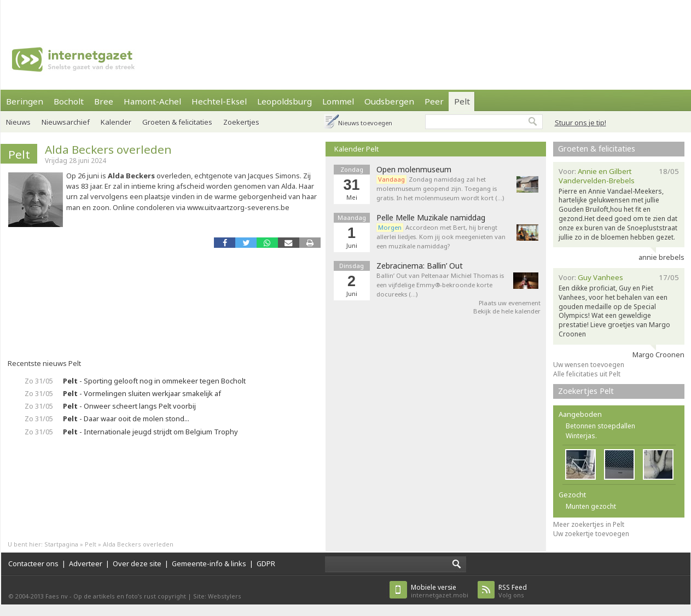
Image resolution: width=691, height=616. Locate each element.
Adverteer (86, 563)
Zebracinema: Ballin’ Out (420, 266)
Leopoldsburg (284, 101)
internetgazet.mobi (440, 591)
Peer (434, 101)
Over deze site (137, 563)
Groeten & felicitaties (177, 122)
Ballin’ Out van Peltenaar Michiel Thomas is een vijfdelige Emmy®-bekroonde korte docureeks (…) (440, 285)
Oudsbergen (389, 101)
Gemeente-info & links (209, 563)
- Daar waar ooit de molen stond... (126, 419)
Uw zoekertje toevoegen (591, 534)
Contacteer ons (33, 563)
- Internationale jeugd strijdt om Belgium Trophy (150, 432)
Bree (104, 101)
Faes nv (57, 596)
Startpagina (61, 544)
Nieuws (18, 122)
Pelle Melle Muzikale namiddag (431, 218)
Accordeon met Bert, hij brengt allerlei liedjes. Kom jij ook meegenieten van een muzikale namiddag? (441, 237)
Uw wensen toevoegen (589, 365)
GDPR (266, 563)
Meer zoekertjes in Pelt (589, 524)
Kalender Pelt (356, 149)
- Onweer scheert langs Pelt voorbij (129, 406)
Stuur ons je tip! (580, 123)
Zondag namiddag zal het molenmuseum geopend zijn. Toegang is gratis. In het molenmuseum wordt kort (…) (440, 188)
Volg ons (513, 591)
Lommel (338, 101)
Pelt (462, 101)
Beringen (25, 101)
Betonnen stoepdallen (600, 426)
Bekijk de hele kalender (507, 311)
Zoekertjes (241, 122)
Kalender (116, 122)
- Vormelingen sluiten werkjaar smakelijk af (142, 393)
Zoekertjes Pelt (586, 391)
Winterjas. (581, 436)
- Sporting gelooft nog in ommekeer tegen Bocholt (154, 381)
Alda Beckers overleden (108, 149)
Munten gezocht (591, 506)
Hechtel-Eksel (219, 101)
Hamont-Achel (152, 101)
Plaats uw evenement (510, 303)
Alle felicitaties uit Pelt (587, 374)
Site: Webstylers (217, 596)
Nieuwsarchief (66, 122)
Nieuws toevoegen (365, 123)
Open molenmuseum (414, 170)
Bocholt (69, 101)
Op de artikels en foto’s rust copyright (130, 596)
